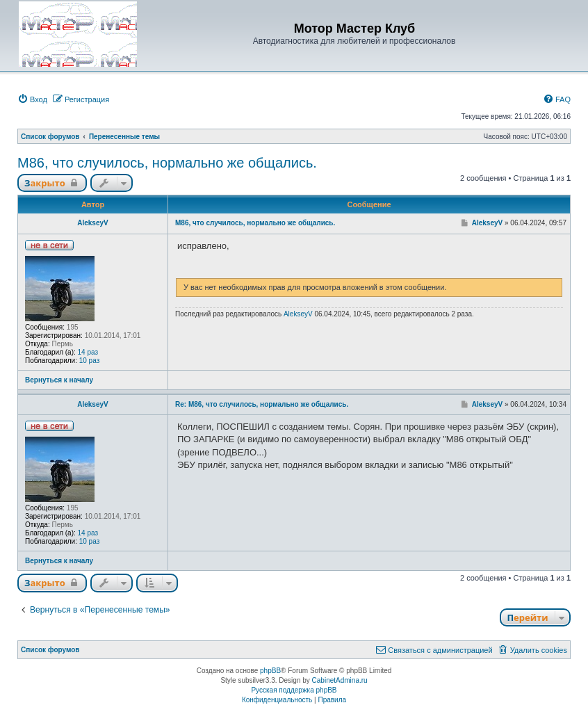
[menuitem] (32, 99)
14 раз (88, 352)
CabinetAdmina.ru (340, 680)
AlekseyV (92, 223)
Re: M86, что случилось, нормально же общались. (262, 404)
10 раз (90, 361)
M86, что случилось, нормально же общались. (167, 163)
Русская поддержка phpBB (294, 690)
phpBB (270, 671)
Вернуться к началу (59, 380)
